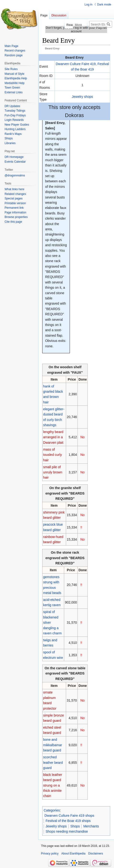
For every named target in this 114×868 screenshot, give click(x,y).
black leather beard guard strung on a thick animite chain (53, 785)
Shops (75, 826)
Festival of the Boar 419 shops (68, 821)
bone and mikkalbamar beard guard (53, 745)
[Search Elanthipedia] (101, 24)
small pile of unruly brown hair (53, 472)
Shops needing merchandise (67, 831)
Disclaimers (96, 854)
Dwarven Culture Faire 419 (76, 64)
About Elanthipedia (73, 854)
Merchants (91, 826)
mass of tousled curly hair (53, 455)
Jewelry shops (82, 97)
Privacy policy (50, 854)
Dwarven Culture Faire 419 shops (70, 816)
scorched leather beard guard (53, 762)
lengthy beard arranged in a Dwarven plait (53, 437)
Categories (52, 810)
